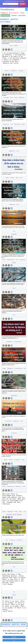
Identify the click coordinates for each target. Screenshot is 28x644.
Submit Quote (6, 15)
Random (15, 15)
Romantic (20, 541)
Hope (16, 99)
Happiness (6, 125)
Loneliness (14, 434)
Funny (23, 13)
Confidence (14, 72)
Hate (17, 179)
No (14, 640)
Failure (12, 179)
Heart (20, 513)
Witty (23, 125)
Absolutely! (14, 637)
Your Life (14, 235)
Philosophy (17, 125)
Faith (4, 487)
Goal (11, 99)
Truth (24, 487)
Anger (7, 179)
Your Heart (10, 515)
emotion (16, 47)
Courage (21, 72)
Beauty (7, 72)
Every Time (14, 396)
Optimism (21, 99)
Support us (5, 13)
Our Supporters (14, 13)
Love (18, 152)
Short (14, 289)
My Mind (19, 515)
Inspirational (11, 261)
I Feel (15, 515)
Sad (11, 47)
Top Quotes (22, 15)
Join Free (22, 4)
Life (12, 125)
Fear (21, 179)
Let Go (14, 264)
